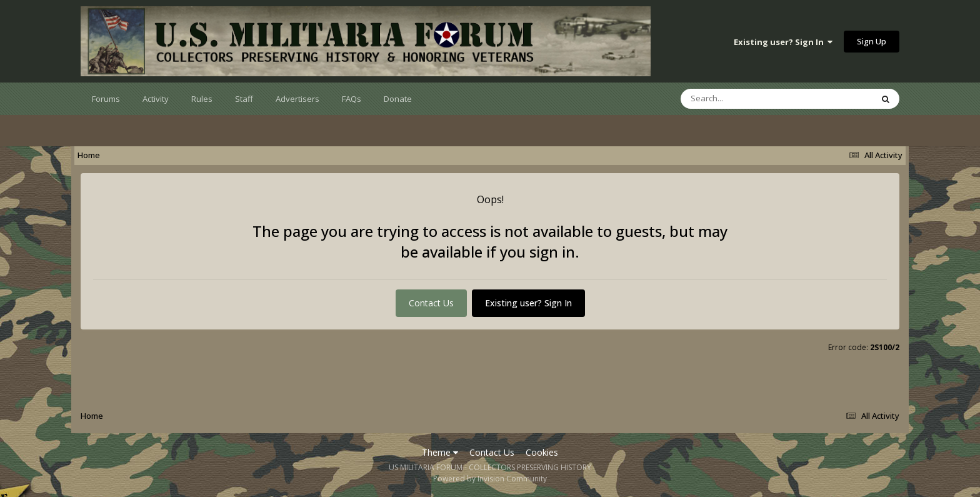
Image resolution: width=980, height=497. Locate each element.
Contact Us (431, 303)
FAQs (352, 99)
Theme (440, 452)
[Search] (744, 99)
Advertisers (297, 99)
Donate (398, 99)
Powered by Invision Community (490, 479)
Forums (106, 99)
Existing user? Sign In (783, 42)
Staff (244, 99)
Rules (202, 99)
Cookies (542, 452)
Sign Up (872, 41)
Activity (156, 99)
